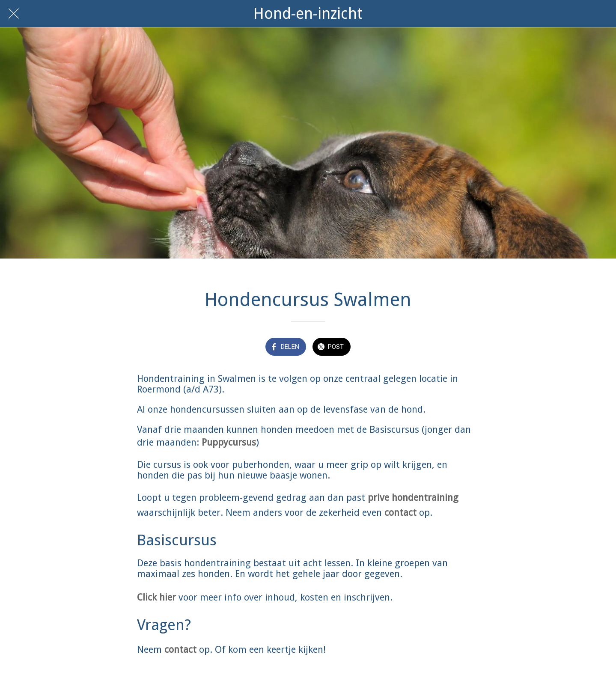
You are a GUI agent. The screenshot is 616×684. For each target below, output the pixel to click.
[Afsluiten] (14, 14)
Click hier (156, 597)
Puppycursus (229, 442)
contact (400, 513)
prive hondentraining (413, 498)
